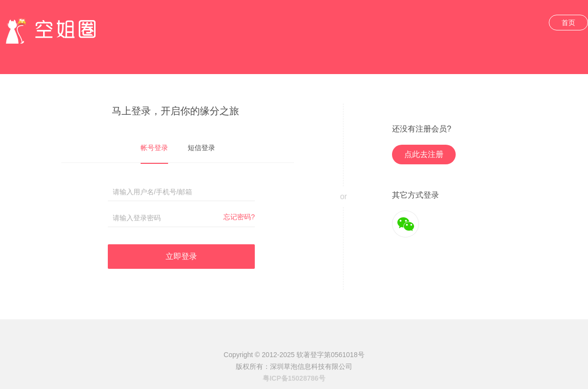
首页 (568, 23)
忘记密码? (239, 217)
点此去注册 (424, 154)
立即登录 (181, 256)
